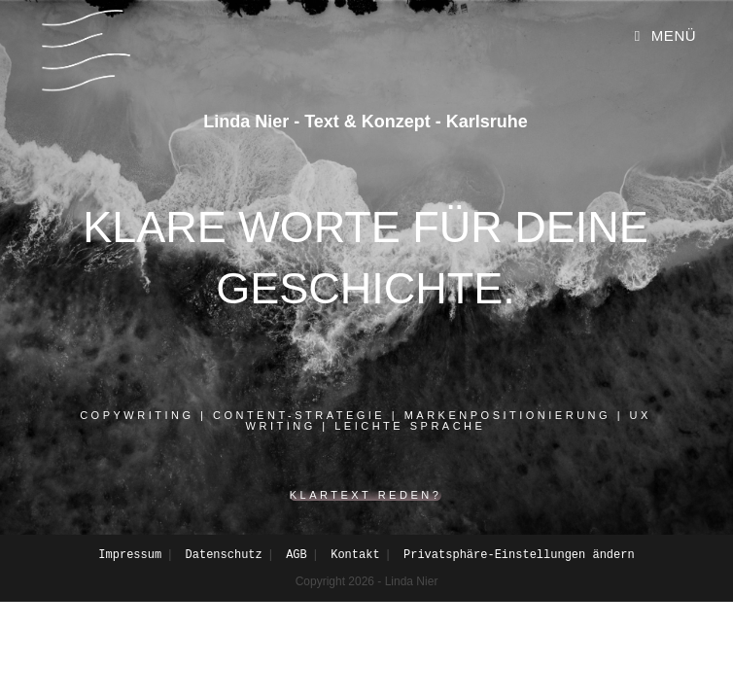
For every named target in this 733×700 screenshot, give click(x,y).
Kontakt (355, 555)
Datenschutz (224, 555)
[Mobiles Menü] (665, 36)
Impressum (130, 555)
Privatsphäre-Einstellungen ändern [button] (519, 555)
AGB (297, 555)
